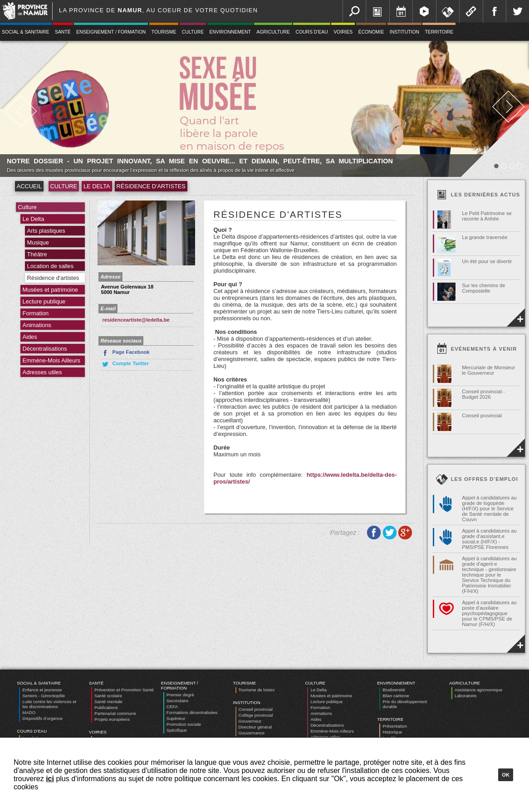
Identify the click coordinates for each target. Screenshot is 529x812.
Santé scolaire (108, 696)
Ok (506, 775)
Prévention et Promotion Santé (124, 690)
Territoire (439, 32)
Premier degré (180, 695)
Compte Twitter (125, 364)
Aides (30, 337)
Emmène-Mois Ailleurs (51, 360)
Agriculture (273, 32)
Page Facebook (125, 353)
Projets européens (112, 719)
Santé (63, 32)
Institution (404, 32)
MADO (29, 712)
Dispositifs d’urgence (42, 718)
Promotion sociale (184, 724)
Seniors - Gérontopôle (44, 696)
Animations (37, 325)
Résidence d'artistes (151, 186)
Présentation (395, 726)
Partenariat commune (115, 713)
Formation (36, 313)
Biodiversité (394, 690)
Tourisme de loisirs (257, 690)
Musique (38, 242)
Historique (392, 732)
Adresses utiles (42, 372)
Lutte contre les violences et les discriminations (49, 704)
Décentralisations (45, 349)
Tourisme (164, 32)
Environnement (230, 32)
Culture (193, 32)
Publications (106, 707)
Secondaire (178, 701)
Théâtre (37, 254)
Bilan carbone (396, 696)
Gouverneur (250, 721)
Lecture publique (44, 301)
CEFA (172, 707)
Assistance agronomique (478, 690)
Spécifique (177, 730)
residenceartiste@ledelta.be (136, 320)
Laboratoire (466, 696)
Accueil (29, 186)
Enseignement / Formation (111, 32)
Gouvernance (252, 733)
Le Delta (97, 186)
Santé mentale (108, 702)
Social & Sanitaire (39, 683)
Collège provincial (256, 715)
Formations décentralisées (192, 712)
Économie (371, 32)
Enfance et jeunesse (42, 690)
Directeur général (255, 727)
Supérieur (176, 718)
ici (50, 779)
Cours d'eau (311, 32)
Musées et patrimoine (50, 290)
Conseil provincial (256, 709)
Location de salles (50, 266)
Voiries (343, 32)
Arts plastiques (46, 231)
